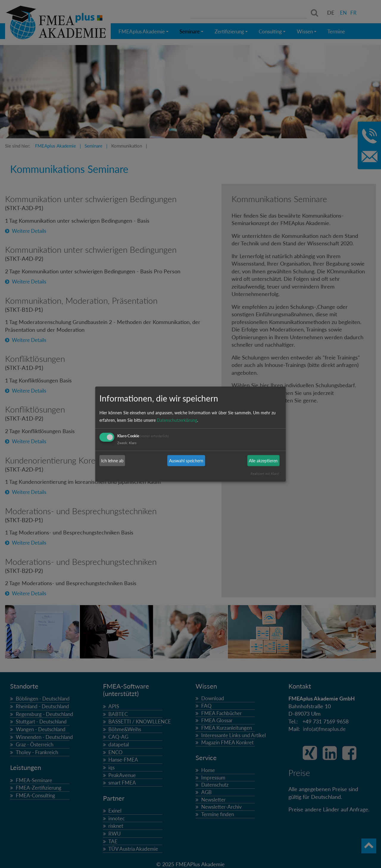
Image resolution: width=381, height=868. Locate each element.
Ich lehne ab (112, 461)
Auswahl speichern (186, 461)
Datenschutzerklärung (177, 420)
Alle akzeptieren (263, 461)
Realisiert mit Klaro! (265, 473)
